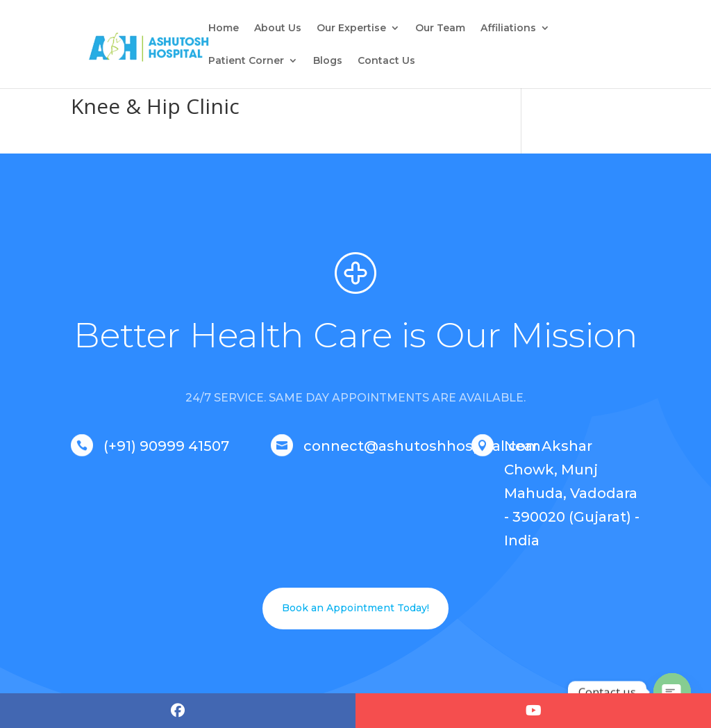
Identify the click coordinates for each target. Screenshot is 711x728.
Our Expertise (351, 28)
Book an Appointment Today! (355, 608)
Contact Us (386, 61)
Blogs (328, 61)
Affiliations (508, 28)
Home (224, 28)
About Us (278, 28)
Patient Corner (246, 61)
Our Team (440, 28)
